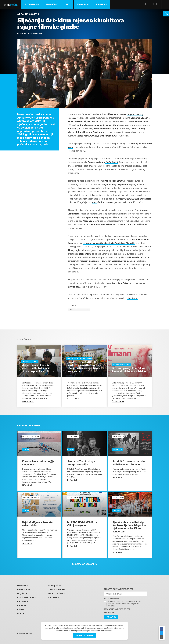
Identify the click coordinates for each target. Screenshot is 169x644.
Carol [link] (95, 202)
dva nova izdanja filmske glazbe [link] (109, 243)
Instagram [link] (158, 4)
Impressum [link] (54, 598)
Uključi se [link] (52, 4)
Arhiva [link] (20, 614)
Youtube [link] (154, 4)
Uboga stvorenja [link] (92, 217)
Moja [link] (11, 4)
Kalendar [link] (102, 4)
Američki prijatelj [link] (126, 199)
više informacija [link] (107, 631)
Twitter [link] (150, 4)
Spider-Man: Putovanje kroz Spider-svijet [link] (97, 136)
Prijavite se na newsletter (119, 589)
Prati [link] (68, 4)
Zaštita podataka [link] (57, 590)
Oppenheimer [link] (142, 121)
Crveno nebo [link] (74, 287)
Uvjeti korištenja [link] (56, 593)
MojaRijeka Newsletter (117, 609)
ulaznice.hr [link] (132, 298)
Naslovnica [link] (23, 585)
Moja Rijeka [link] (37, 33)
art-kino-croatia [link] (83, 310)
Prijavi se (109, 613)
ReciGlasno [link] (83, 4)
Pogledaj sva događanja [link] (84, 564)
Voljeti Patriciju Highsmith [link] (115, 185)
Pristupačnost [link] (55, 585)
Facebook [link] (147, 4)
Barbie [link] (115, 129)
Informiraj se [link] (32, 4)
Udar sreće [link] (73, 147)
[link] (166, 14)
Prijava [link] (21, 610)
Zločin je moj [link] (112, 162)
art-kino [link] (72, 310)
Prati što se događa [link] (27, 598)
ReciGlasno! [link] (23, 602)
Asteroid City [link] (74, 129)
